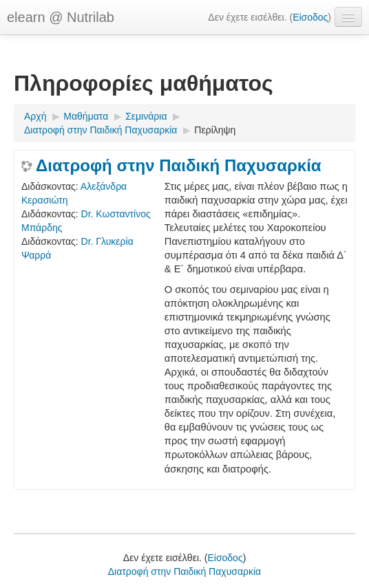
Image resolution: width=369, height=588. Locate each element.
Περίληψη (215, 130)
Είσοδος (310, 17)
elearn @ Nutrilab (61, 17)
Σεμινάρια (146, 116)
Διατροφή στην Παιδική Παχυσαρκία (101, 130)
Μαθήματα (86, 116)
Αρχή (35, 116)
